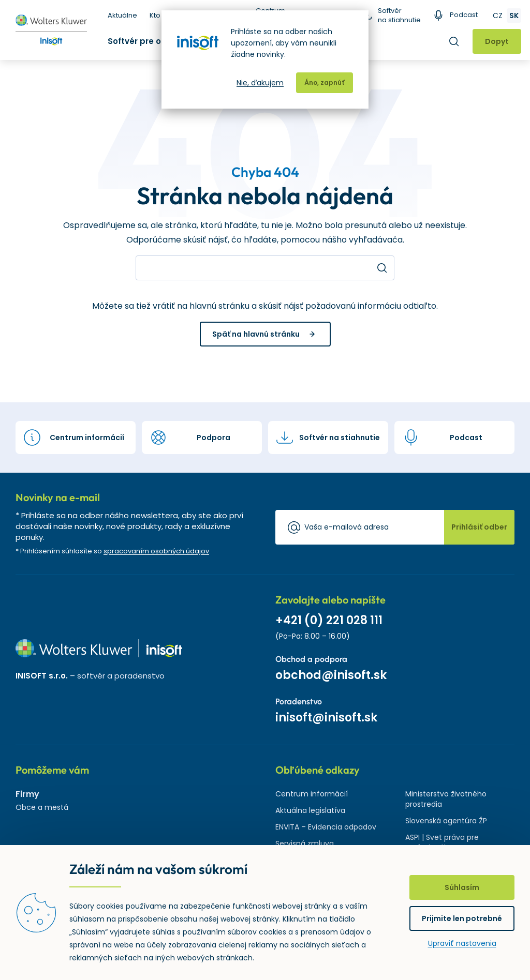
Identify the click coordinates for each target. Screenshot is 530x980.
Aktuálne (122, 15)
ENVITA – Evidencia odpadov (326, 827)
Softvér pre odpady (148, 41)
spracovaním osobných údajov (156, 551)
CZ (498, 16)
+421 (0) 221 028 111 (329, 620)
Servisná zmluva (305, 843)
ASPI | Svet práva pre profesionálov (442, 842)
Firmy (27, 794)
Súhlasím (462, 887)
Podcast (464, 15)
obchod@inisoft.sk (331, 675)
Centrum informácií (312, 794)
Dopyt (497, 41)
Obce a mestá (42, 807)
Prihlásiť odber (479, 527)
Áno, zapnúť (325, 82)
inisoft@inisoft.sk (326, 718)
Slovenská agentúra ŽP (446, 821)
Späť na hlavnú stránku (256, 334)
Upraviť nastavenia (462, 943)
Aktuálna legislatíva (310, 810)
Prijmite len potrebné (462, 918)
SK (514, 16)
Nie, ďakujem (260, 83)
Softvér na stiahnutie (399, 16)
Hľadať (454, 41)
